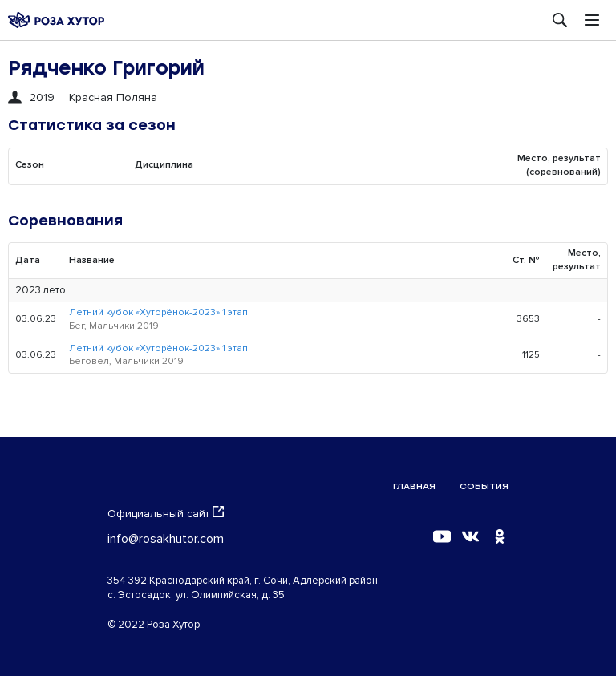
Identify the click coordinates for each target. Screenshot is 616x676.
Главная (414, 486)
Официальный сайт (166, 513)
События (484, 486)
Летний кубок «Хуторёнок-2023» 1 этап (158, 312)
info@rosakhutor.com (166, 539)
